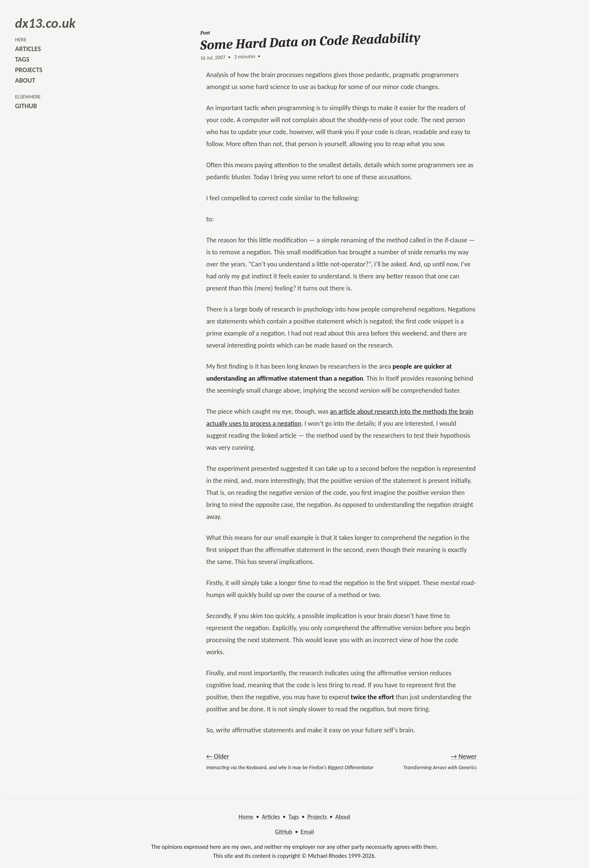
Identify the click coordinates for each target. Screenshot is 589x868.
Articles (271, 817)
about (25, 80)
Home (246, 817)
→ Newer (464, 756)
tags (22, 59)
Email (307, 832)
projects (29, 70)
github (26, 106)
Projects (317, 817)
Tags (294, 817)
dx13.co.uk (45, 23)
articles (28, 49)
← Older (218, 756)
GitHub (284, 832)
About (343, 817)
